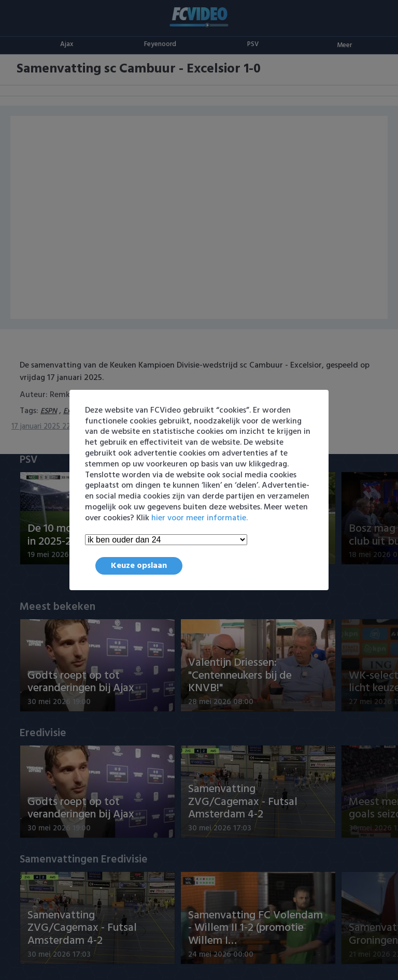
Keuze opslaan (139, 566)
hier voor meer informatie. (200, 518)
